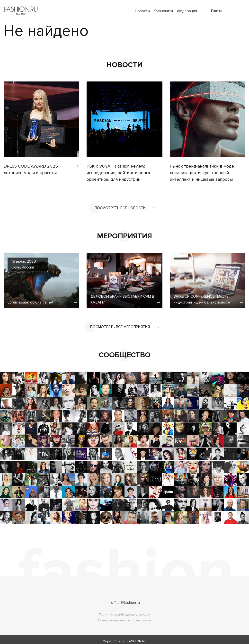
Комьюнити (163, 11)
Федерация (187, 11)
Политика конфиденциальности (125, 611)
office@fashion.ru (125, 599)
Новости (142, 11)
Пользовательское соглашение (124, 617)
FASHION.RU (137, 638)
